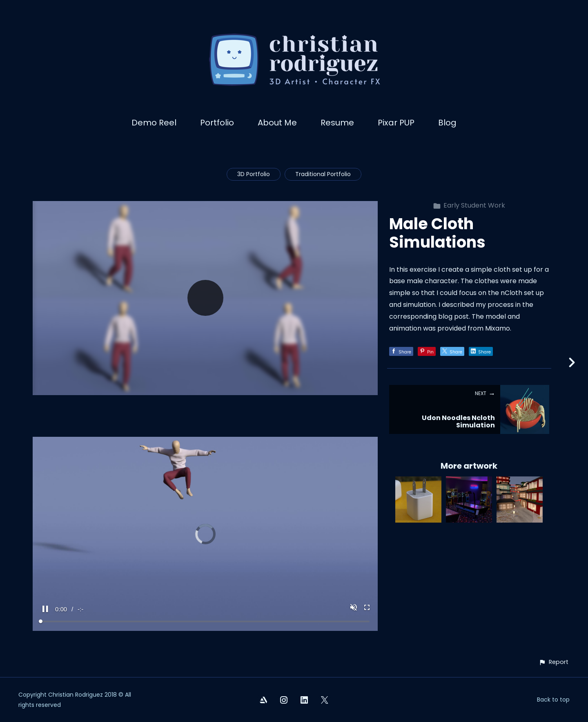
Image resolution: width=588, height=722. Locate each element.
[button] (553, 662)
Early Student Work (469, 205)
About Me (277, 123)
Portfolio (217, 123)
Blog (447, 123)
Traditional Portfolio (323, 174)
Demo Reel (154, 123)
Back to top (553, 700)
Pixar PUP (396, 123)
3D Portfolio (254, 174)
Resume (337, 123)
